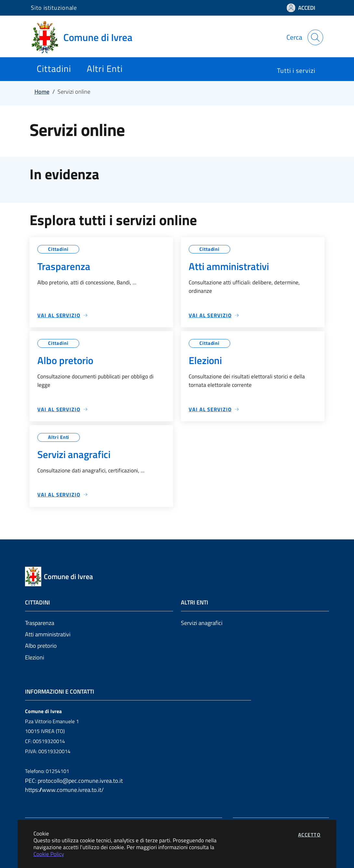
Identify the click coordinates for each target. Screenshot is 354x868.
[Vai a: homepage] (86, 37)
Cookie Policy (49, 854)
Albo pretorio (41, 646)
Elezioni (35, 657)
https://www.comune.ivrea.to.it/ (64, 790)
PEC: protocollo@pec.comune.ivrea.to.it (74, 781)
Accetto (310, 835)
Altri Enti (59, 437)
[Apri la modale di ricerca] (315, 37)
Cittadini (58, 249)
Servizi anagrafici (202, 623)
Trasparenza (40, 623)
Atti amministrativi (48, 634)
